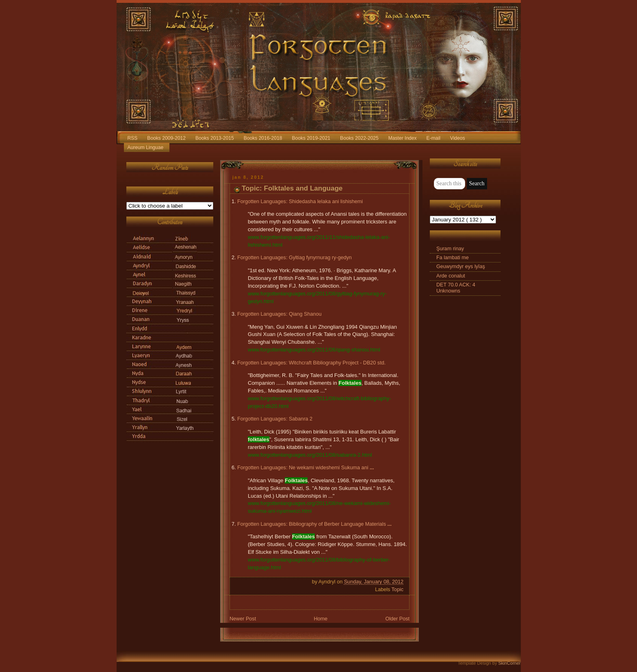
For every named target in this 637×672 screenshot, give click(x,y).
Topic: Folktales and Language (292, 188)
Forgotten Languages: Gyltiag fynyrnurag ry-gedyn (295, 258)
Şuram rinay (450, 249)
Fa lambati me (453, 258)
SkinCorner (509, 663)
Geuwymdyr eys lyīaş (461, 267)
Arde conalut (451, 276)
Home (321, 619)
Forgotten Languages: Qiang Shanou (279, 314)
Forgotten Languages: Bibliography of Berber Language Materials (314, 524)
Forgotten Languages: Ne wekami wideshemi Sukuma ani (305, 468)
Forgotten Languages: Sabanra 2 (275, 419)
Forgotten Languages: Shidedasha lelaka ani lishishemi (300, 202)
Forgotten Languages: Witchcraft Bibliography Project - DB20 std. (311, 363)
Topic (398, 590)
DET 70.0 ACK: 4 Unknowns (456, 288)
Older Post (397, 619)
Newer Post (243, 619)
